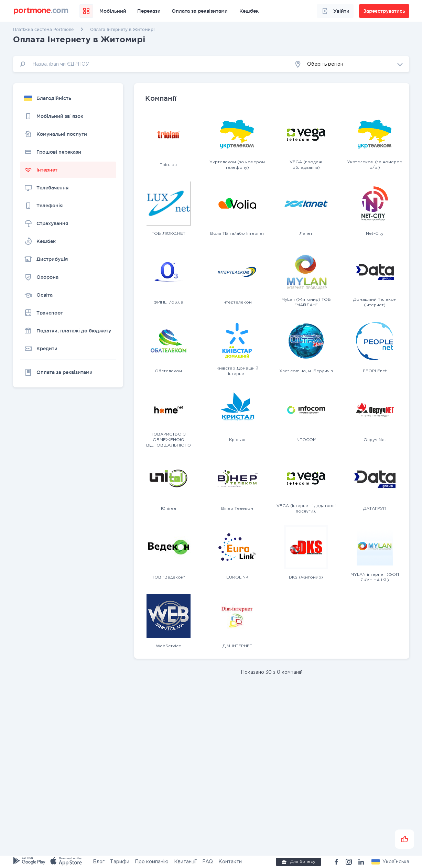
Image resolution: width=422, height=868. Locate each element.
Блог (99, 862)
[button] (349, 64)
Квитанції (185, 862)
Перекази (149, 11)
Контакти (230, 862)
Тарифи (120, 862)
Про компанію (152, 862)
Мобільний (113, 11)
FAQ (208, 862)
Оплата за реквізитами (200, 11)
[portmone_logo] (41, 11)
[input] (151, 64)
